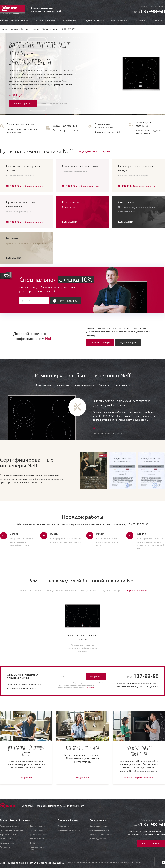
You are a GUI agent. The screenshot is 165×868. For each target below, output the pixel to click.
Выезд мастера (43, 385)
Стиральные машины (10, 826)
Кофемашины (71, 21)
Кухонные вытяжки (38, 835)
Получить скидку (67, 301)
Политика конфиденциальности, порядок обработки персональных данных (106, 863)
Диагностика (62, 385)
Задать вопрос (128, 343)
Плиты (32, 843)
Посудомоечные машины (12, 830)
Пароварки (5, 847)
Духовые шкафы (95, 21)
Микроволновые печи (37, 848)
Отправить (96, 676)
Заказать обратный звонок (139, 778)
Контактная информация (69, 830)
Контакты (160, 21)
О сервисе (142, 21)
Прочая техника (120, 21)
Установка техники (46, 21)
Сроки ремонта (122, 385)
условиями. (90, 688)
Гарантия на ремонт (84, 385)
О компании (63, 826)
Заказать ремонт (23, 104)
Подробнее (26, 778)
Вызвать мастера (100, 343)
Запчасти (104, 385)
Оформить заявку (33, 186)
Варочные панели (8, 835)
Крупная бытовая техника (14, 21)
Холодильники (36, 830)
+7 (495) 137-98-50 (61, 85)
